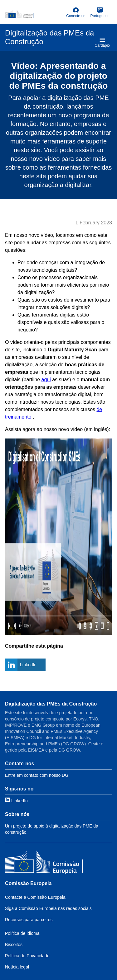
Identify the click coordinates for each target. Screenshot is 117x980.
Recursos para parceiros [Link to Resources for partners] (29, 920)
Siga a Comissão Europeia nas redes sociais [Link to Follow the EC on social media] (48, 908)
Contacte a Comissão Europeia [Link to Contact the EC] (35, 897)
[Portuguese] (100, 13)
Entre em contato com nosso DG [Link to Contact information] (37, 775)
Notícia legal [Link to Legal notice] (17, 967)
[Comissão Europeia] (44, 863)
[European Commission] (34, 14)
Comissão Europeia (28, 883)
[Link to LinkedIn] (16, 800)
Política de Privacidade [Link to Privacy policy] (27, 956)
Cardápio (102, 42)
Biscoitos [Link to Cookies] (14, 945)
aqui (46, 380)
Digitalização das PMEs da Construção (51, 704)
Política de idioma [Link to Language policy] (22, 933)
